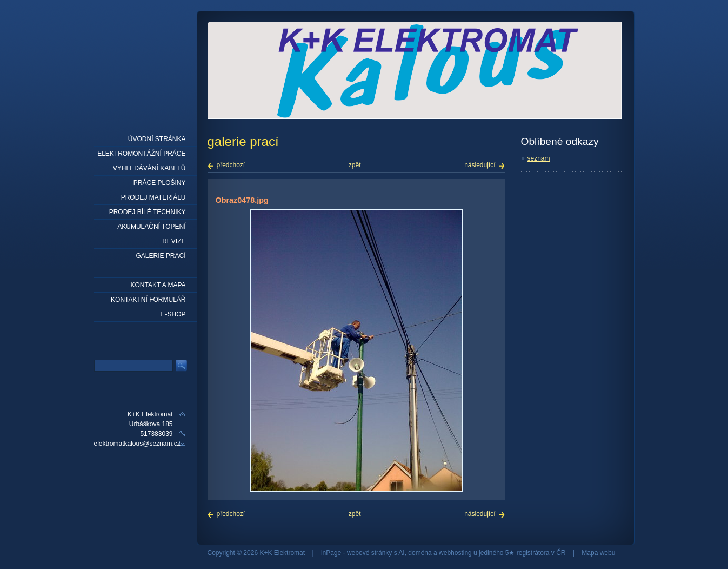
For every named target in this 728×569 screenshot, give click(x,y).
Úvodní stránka (157, 139)
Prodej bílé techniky (148, 212)
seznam (539, 158)
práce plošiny (160, 183)
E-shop (173, 314)
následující (480, 165)
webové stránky (369, 553)
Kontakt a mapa (158, 285)
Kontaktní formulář (148, 300)
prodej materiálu (153, 197)
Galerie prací (161, 256)
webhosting (455, 553)
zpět (355, 165)
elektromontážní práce (141, 154)
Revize (174, 241)
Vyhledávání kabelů (149, 168)
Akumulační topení (151, 227)
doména (420, 553)
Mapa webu (598, 553)
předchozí (231, 165)
